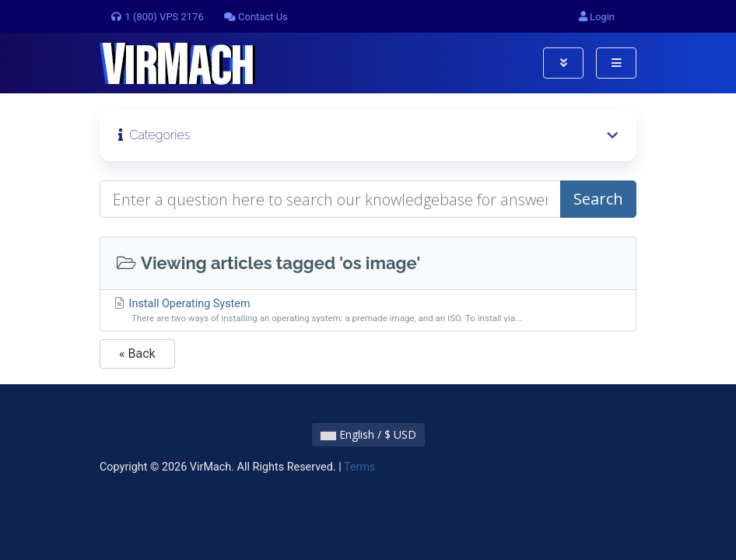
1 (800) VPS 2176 (157, 17)
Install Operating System (368, 311)
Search (598, 199)
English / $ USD (368, 434)
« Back (137, 353)
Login (597, 17)
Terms (359, 467)
